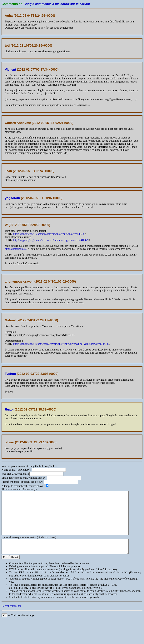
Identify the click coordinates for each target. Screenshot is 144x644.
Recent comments (11, 620)
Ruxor (9, 409)
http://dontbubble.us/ (16, 249)
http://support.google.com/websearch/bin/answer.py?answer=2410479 (51, 240)
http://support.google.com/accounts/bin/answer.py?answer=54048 (48, 234)
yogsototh (12, 198)
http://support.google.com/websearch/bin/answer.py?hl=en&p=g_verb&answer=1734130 (61, 344)
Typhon (10, 374)
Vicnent (10, 69)
